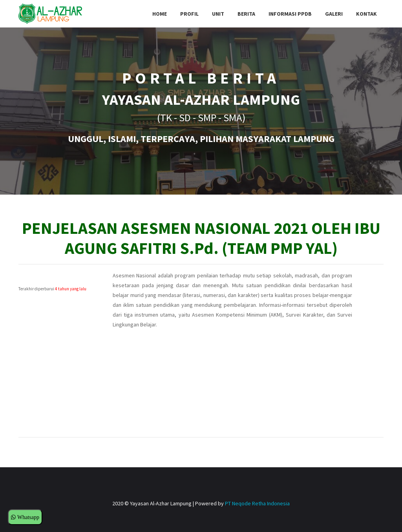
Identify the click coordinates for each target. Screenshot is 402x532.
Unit (218, 14)
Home (160, 14)
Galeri (334, 14)
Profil (189, 14)
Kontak (366, 14)
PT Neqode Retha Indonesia (257, 503)
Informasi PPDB (290, 14)
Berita (246, 14)
